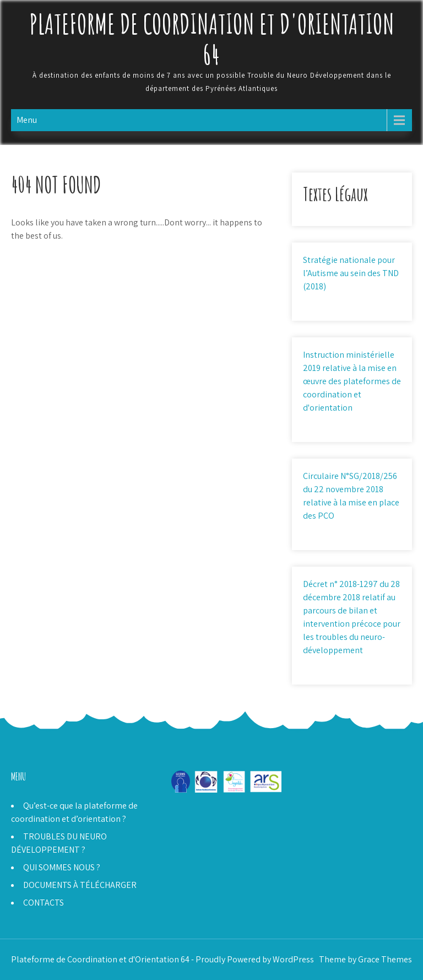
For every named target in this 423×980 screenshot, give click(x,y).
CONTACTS (44, 903)
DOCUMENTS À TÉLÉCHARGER (80, 885)
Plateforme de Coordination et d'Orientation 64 (212, 39)
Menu (27, 120)
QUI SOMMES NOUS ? (62, 867)
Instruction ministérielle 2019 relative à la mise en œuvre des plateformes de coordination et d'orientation (352, 381)
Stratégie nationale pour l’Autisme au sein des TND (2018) (351, 273)
